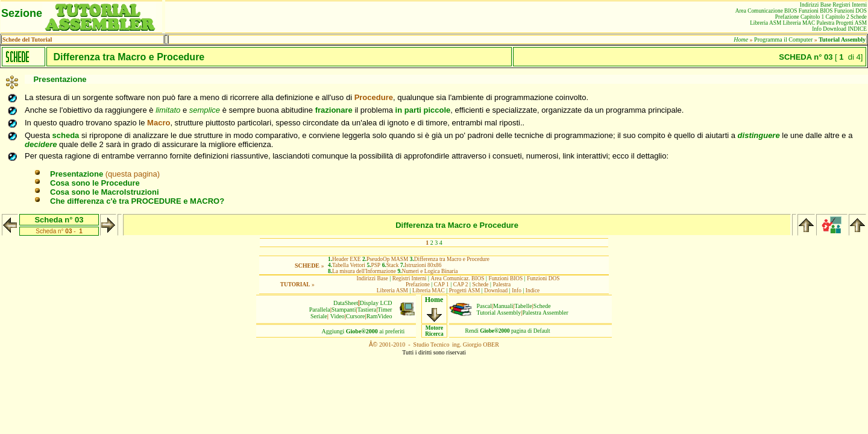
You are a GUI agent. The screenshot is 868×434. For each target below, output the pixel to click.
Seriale (319, 316)
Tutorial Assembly (499, 313)
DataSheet (346, 303)
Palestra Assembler (545, 313)
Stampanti (344, 310)
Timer (385, 310)
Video (338, 316)
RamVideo (379, 316)
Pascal (485, 306)
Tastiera (367, 310)
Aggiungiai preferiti (363, 331)
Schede (542, 306)
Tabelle (524, 306)
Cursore (356, 316)
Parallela (320, 310)
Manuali (503, 306)
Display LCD (376, 303)
